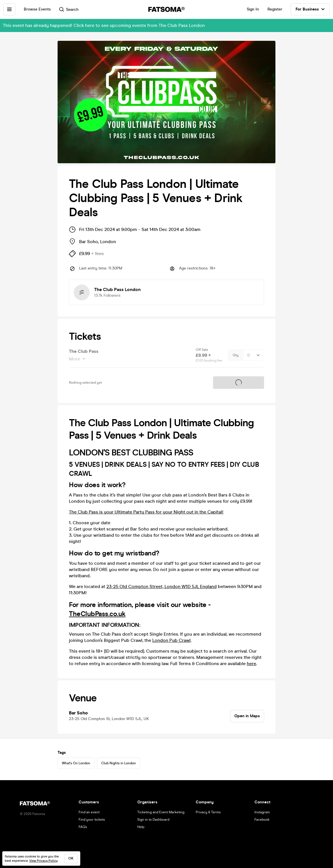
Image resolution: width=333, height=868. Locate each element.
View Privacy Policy (43, 861)
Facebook (262, 820)
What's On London (76, 763)
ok (71, 858)
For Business (310, 9)
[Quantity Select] (253, 355)
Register (275, 9)
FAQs (83, 827)
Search (69, 9)
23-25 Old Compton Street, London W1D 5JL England (162, 586)
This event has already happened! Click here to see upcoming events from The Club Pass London (104, 25)
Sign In (253, 9)
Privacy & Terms (208, 812)
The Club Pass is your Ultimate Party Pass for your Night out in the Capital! (146, 512)
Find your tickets (92, 820)
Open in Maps (247, 716)
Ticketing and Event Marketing (161, 812)
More (75, 359)
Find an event (89, 812)
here (251, 664)
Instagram (262, 812)
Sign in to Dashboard (153, 820)
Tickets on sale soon (239, 383)
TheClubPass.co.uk (97, 614)
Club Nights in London (119, 763)
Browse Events (37, 9)
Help (141, 827)
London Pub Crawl (171, 640)
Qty (236, 355)
